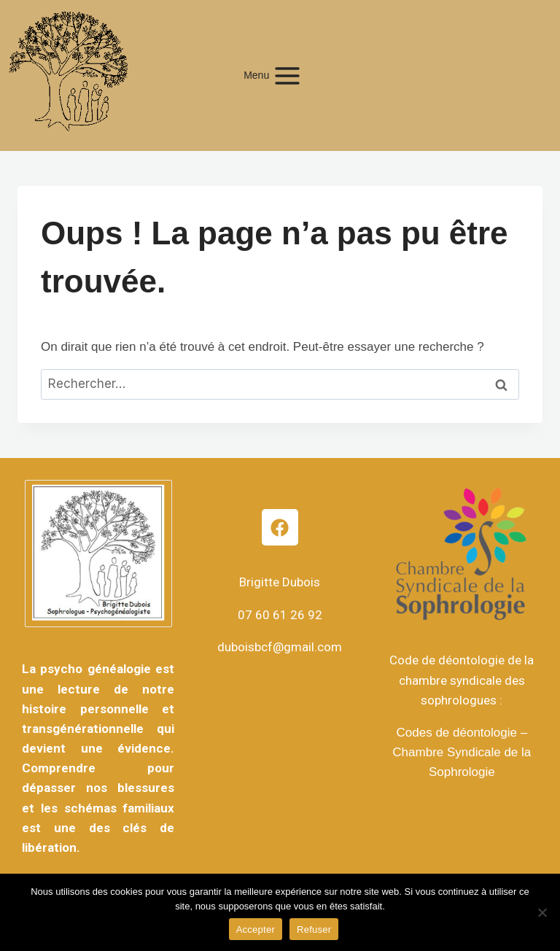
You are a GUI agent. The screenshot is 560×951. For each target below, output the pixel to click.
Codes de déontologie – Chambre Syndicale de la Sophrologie (462, 752)
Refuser (314, 929)
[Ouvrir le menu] (280, 75)
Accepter (256, 929)
